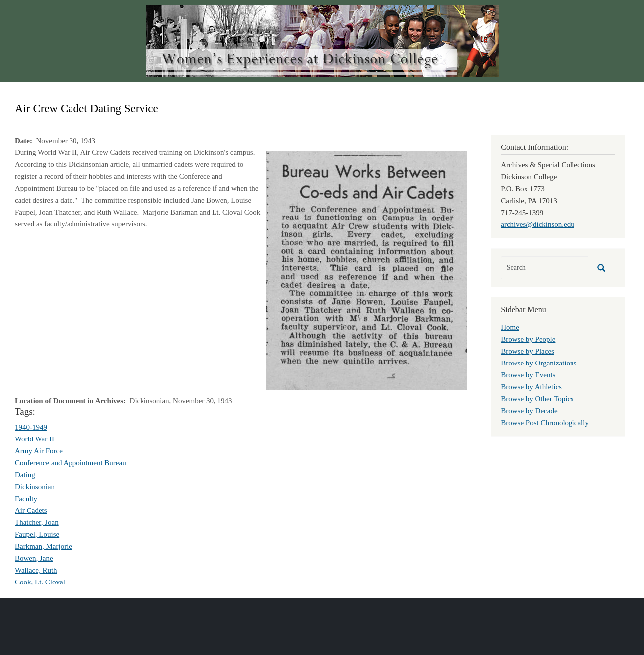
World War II (35, 439)
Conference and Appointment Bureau (71, 463)
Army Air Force (39, 451)
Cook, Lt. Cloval (40, 582)
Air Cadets (31, 510)
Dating (25, 475)
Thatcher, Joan (37, 522)
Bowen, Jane (34, 558)
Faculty (26, 499)
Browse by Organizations (539, 363)
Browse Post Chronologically (545, 423)
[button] (366, 270)
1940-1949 (31, 427)
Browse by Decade (529, 411)
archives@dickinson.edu (538, 224)
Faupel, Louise (37, 534)
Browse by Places (528, 351)
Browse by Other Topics (537, 399)
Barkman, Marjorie (43, 546)
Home (510, 327)
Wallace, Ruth (36, 570)
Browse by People (528, 339)
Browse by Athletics (531, 387)
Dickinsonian (35, 487)
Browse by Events (528, 375)
